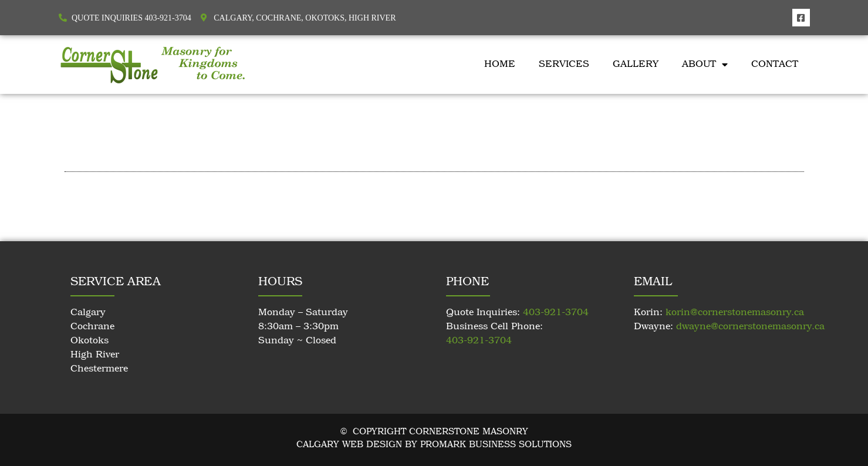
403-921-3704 (556, 313)
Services (564, 65)
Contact (775, 65)
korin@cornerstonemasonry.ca (735, 313)
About (705, 65)
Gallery (636, 65)
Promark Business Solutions (496, 445)
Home (500, 65)
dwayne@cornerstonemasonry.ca (750, 327)
